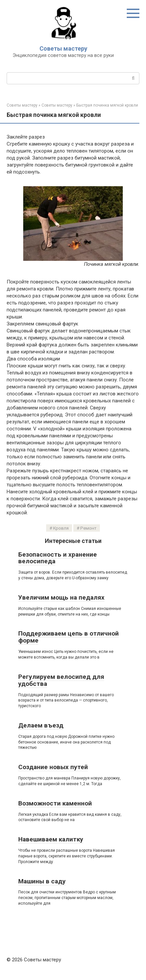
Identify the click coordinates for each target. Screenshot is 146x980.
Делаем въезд (41, 725)
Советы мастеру (63, 48)
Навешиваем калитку (51, 839)
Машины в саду (42, 881)
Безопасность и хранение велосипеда (58, 558)
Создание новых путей (53, 767)
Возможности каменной (55, 803)
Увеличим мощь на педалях (61, 597)
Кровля (61, 528)
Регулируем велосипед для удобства (61, 680)
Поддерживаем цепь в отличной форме (69, 637)
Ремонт (88, 528)
